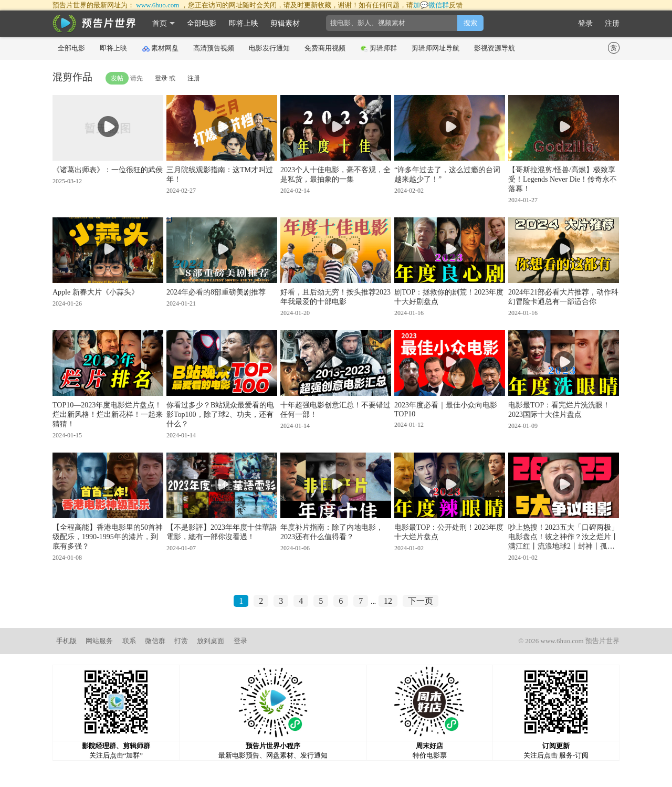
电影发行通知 (269, 48)
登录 (585, 23)
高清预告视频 (214, 48)
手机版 (66, 641)
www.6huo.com (157, 5)
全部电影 (202, 23)
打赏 (181, 641)
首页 (160, 23)
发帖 (117, 78)
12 (388, 601)
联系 (129, 641)
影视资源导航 (495, 48)
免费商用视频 (325, 48)
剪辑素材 (285, 23)
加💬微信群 (431, 5)
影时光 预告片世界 (94, 24)
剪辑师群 (379, 48)
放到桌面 (211, 641)
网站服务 (99, 641)
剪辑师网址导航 (435, 48)
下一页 (421, 601)
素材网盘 (160, 48)
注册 (612, 23)
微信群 (155, 641)
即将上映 (244, 23)
